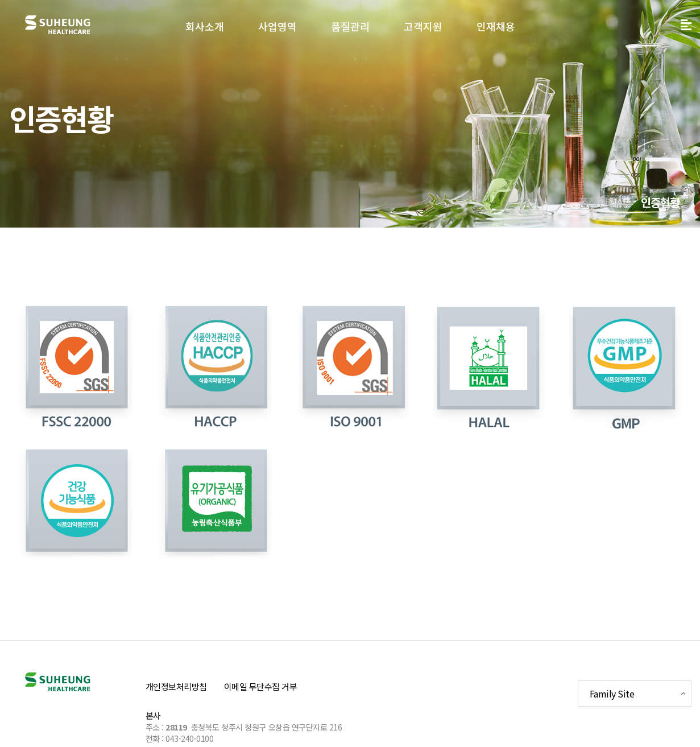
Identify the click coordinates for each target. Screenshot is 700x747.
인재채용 (496, 26)
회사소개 (205, 26)
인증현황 (660, 202)
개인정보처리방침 (176, 686)
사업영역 (277, 26)
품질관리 (350, 26)
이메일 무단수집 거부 (261, 686)
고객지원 (423, 26)
